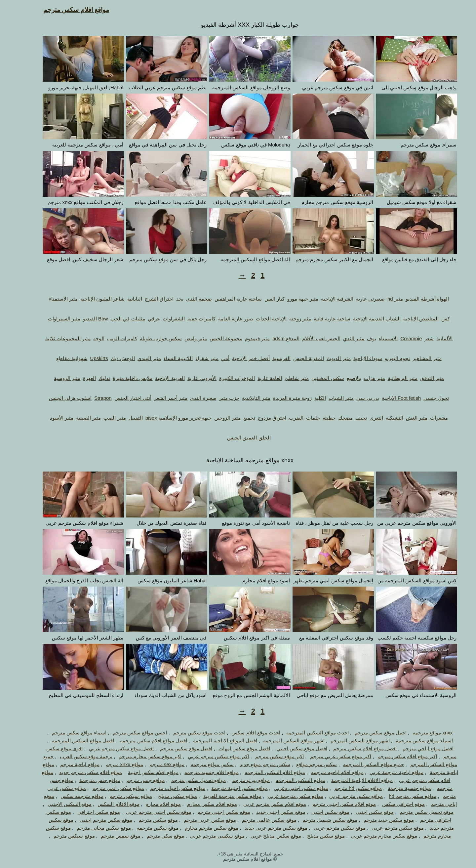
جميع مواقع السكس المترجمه (362, 764)
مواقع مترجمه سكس (70, 796)
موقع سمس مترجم (109, 836)
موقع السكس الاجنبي (58, 804)
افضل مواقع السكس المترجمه (71, 741)
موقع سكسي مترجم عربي (205, 836)
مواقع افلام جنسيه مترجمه (200, 772)
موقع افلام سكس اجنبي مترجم (332, 804)
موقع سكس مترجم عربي (328, 828)
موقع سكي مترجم (154, 836)
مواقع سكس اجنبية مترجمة (228, 788)
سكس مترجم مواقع (305, 764)
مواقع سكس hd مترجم (346, 788)
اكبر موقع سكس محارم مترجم (138, 756)
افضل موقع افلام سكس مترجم (353, 748)
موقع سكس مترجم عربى (386, 828)
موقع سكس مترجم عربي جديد (264, 828)
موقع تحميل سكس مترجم (415, 812)
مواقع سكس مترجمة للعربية (221, 796)
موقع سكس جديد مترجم (377, 820)
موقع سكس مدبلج (314, 836)
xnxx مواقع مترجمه (421, 733)
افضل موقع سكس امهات (233, 748)
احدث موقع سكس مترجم (188, 733)
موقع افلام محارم (151, 804)
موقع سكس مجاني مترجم (92, 828)
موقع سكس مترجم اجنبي (94, 820)
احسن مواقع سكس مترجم (128, 733)
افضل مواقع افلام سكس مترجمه (142, 741)
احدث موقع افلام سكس (244, 733)
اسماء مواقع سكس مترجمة (412, 741)
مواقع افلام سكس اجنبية (141, 772)
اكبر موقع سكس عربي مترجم (329, 756)
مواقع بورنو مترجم (239, 780)
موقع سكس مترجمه (146, 828)
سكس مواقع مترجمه (200, 764)
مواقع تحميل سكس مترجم (187, 780)
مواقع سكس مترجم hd (401, 796)
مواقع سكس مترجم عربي (344, 796)
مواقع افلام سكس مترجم (64, 10)
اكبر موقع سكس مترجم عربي (207, 756)
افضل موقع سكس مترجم (174, 748)
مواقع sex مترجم (155, 764)
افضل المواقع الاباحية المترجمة (213, 741)
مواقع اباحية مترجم (68, 764)
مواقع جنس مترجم (134, 780)
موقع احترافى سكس (392, 804)
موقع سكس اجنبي (318, 812)
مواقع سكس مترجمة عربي (284, 796)
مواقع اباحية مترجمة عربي (385, 772)
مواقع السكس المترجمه (288, 780)
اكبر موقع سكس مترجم (268, 756)
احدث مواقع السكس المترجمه (306, 733)
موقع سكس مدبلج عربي (264, 836)
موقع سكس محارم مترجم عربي (372, 836)
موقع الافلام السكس (106, 804)
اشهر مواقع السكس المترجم (348, 741)
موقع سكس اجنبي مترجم (212, 812)
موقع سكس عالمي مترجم (257, 820)
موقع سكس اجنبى (363, 812)
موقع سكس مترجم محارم (200, 828)
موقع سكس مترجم (146, 820)
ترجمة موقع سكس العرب (74, 756)
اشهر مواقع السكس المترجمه (282, 741)
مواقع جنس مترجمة (88, 780)
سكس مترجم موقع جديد (253, 764)
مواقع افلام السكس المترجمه (263, 772)
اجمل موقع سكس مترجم (369, 733)
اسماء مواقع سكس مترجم (67, 733)
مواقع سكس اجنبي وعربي (289, 788)
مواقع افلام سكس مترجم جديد (79, 772)
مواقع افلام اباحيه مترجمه (325, 772)
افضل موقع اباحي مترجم (416, 748)
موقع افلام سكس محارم (200, 804)
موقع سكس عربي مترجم (198, 820)
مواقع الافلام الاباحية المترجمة (350, 780)
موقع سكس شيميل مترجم (318, 820)
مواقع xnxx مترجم (112, 764)
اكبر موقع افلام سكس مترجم (396, 756)
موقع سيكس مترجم (62, 836)
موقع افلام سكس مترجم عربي (263, 804)
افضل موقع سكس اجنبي (290, 748)
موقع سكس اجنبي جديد (269, 812)
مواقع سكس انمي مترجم (106, 788)
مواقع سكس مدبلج (166, 796)
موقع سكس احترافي (87, 812)
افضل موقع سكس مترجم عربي (110, 748)
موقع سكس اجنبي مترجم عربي (147, 812)
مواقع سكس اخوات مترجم (166, 788)
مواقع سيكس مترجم (119, 796)
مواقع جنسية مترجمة (397, 788)
